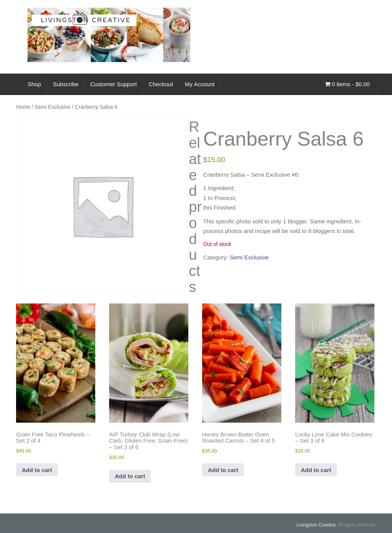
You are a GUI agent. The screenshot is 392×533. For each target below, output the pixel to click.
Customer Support (114, 84)
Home (23, 107)
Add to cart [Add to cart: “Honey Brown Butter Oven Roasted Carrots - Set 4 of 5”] (223, 470)
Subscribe (66, 84)
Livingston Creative (316, 525)
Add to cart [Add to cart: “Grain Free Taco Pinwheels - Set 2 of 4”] (37, 470)
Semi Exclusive (52, 107)
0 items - (347, 84)
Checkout (161, 84)
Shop (34, 84)
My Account (200, 84)
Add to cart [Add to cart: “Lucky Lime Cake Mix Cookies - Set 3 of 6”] (316, 470)
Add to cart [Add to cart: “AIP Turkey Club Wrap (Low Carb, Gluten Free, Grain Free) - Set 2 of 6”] (130, 476)
